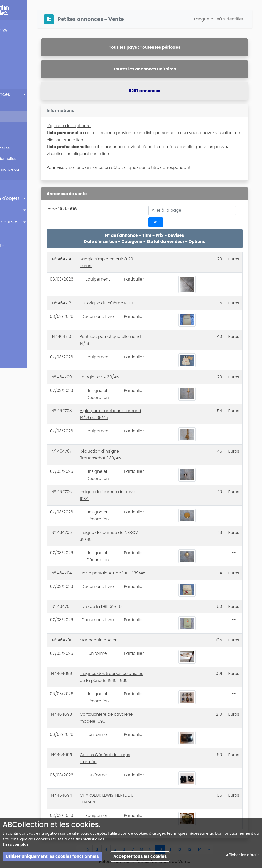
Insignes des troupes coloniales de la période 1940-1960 (141, 664)
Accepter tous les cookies (140, 856)
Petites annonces (25, 94)
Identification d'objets (30, 198)
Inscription (17, 71)
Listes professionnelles (30, 159)
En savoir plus (16, 844)
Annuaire (15, 210)
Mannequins (18, 82)
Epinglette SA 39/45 (136, 364)
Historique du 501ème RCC (143, 296)
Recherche (20, 137)
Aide (10, 234)
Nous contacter (23, 246)
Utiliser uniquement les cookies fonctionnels (52, 856)
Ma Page (15, 59)
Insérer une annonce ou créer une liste (32, 172)
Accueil (14, 47)
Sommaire (20, 105)
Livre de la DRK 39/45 (137, 595)
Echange (18, 127)
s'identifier (230, 19)
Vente (15, 116)
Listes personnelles (27, 148)
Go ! (160, 222)
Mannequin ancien (135, 629)
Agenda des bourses (29, 222)
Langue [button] (202, 19)
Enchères (16, 186)
